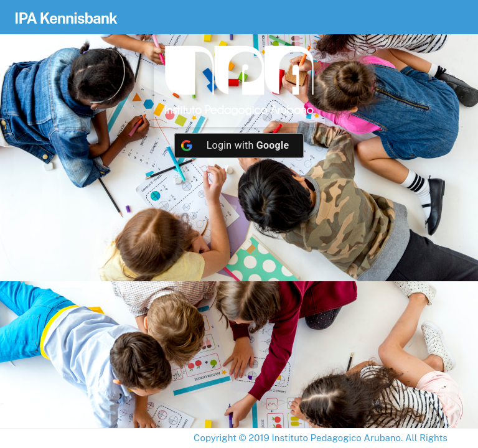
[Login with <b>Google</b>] (239, 146)
